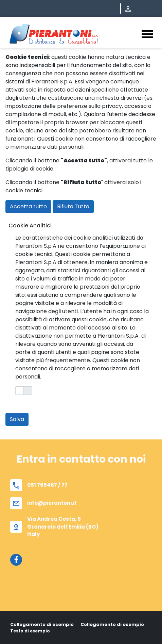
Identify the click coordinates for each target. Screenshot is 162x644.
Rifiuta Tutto (73, 206)
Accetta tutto (28, 206)
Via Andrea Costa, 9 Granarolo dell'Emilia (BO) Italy (63, 527)
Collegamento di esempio (42, 624)
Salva (17, 419)
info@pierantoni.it (52, 503)
